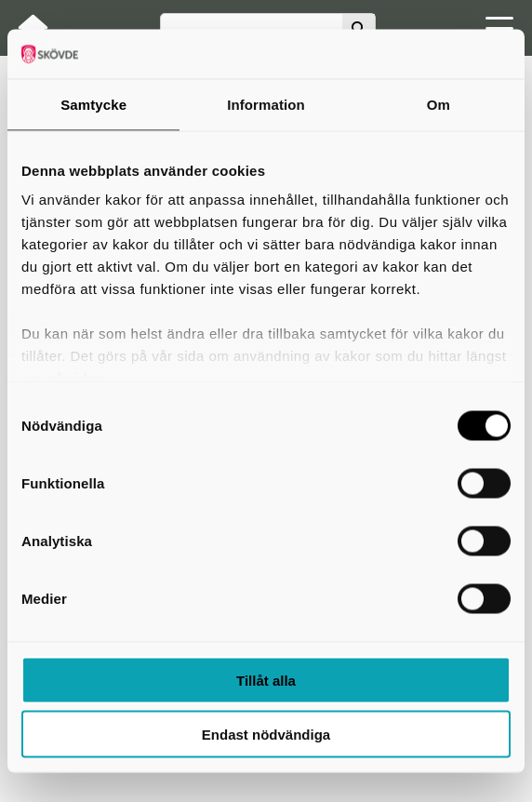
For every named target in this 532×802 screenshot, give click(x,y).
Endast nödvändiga (266, 735)
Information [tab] (266, 104)
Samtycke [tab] (93, 104)
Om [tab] (439, 104)
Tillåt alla (266, 680)
